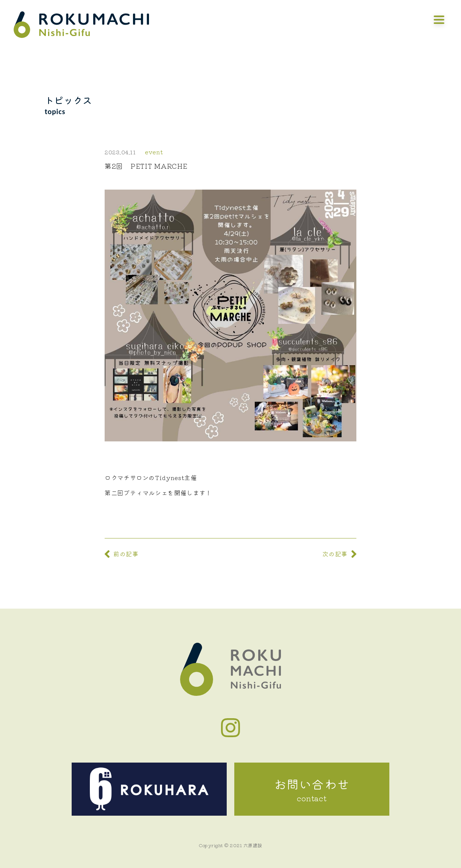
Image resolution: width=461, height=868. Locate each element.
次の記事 (335, 554)
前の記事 (126, 554)
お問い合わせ (312, 789)
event (154, 152)
